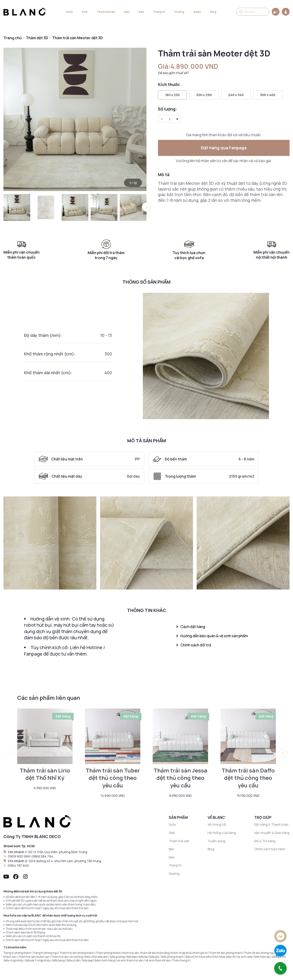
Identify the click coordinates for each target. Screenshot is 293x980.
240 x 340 (236, 95)
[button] (146, 207)
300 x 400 (268, 95)
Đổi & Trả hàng (265, 841)
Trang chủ (13, 38)
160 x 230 (172, 95)
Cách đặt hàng (191, 627)
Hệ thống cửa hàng (222, 833)
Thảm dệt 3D (37, 38)
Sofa (69, 12)
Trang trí (159, 12)
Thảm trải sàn (106, 12)
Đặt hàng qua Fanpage (224, 148)
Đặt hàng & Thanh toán (271, 824)
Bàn (127, 12)
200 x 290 (204, 95)
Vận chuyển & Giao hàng (272, 833)
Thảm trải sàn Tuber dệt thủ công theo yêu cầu (113, 778)
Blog (213, 12)
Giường (179, 12)
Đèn (141, 12)
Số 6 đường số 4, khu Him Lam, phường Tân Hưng (65, 861)
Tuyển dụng (216, 841)
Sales (197, 12)
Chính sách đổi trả (194, 645)
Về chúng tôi (217, 824)
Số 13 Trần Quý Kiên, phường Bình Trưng (58, 852)
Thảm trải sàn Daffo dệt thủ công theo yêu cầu (248, 778)
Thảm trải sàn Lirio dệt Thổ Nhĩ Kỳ (45, 774)
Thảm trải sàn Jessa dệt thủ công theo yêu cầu (180, 778)
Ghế (85, 12)
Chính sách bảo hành (270, 849)
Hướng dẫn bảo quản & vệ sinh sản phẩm (212, 636)
